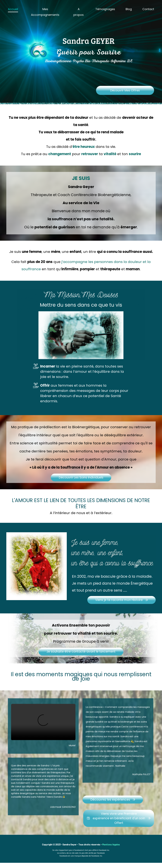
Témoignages (105, 9)
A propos (79, 12)
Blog (129, 9)
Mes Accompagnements (45, 12)
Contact (148, 9)
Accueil (13, 9)
